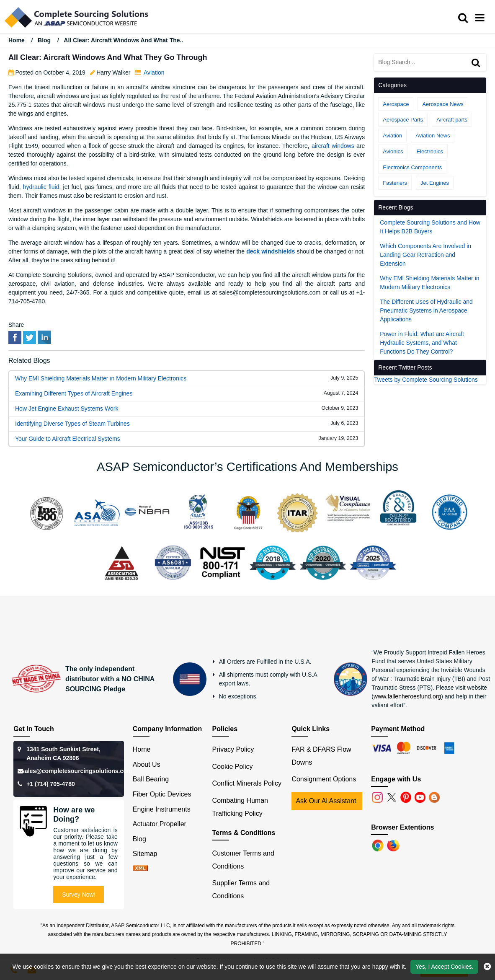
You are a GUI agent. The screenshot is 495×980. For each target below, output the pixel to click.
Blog (44, 40)
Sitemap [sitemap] (149, 854)
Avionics (393, 151)
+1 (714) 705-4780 (51, 784)
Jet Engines (435, 183)
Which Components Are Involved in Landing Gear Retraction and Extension (425, 255)
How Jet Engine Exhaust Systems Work (67, 409)
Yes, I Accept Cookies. (445, 967)
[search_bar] (465, 18)
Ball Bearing (151, 779)
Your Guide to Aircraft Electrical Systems (68, 439)
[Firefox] (394, 845)
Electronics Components (412, 167)
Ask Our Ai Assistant (326, 801)
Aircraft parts (452, 120)
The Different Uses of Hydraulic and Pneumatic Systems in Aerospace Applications (426, 310)
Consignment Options (324, 779)
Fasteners (395, 183)
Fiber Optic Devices (162, 794)
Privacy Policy (233, 749)
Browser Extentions (402, 827)
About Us (147, 764)
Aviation (154, 72)
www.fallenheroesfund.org (407, 696)
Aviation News (433, 136)
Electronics (430, 151)
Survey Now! (79, 895)
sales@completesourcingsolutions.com (77, 771)
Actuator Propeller (160, 824)
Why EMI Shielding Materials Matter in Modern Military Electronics (101, 378)
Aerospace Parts (403, 120)
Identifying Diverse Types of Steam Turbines (72, 424)
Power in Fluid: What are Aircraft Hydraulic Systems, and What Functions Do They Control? (422, 343)
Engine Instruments (162, 809)
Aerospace (396, 104)
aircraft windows (333, 146)
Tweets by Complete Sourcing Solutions (426, 380)
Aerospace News (443, 104)
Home (17, 40)
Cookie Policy (233, 767)
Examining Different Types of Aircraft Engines (74, 393)
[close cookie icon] (487, 967)
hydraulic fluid (41, 187)
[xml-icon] (140, 869)
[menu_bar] (482, 18)
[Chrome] (379, 845)
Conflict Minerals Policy (247, 783)
